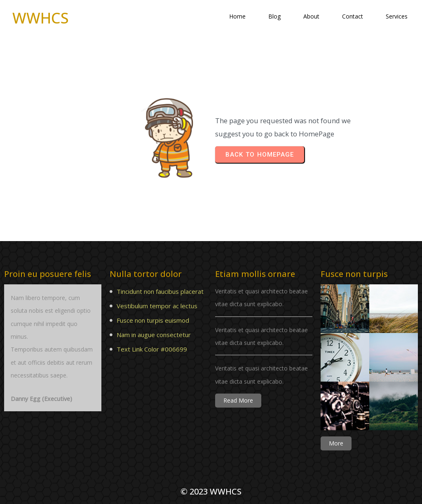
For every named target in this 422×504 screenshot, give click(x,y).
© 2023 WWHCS (211, 491)
